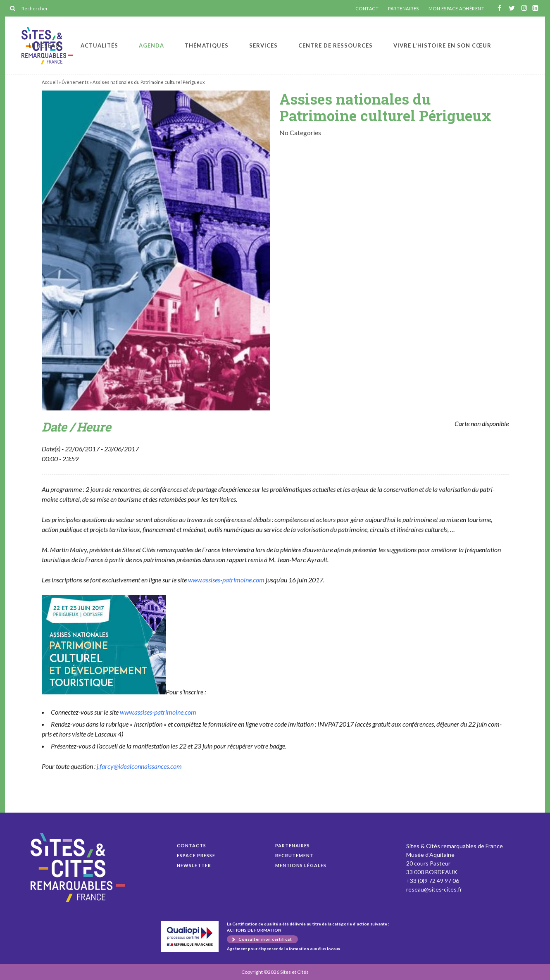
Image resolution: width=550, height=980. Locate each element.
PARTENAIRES (404, 9)
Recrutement (294, 855)
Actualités (99, 45)
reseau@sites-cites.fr (434, 889)
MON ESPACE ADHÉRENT (457, 9)
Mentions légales (301, 865)
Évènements (75, 82)
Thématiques (207, 45)
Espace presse (196, 855)
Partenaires (293, 845)
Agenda (151, 45)
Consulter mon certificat (265, 939)
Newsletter (194, 865)
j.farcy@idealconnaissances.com (139, 766)
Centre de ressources (336, 45)
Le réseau (44, 45)
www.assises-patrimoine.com (226, 580)
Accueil (50, 82)
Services (263, 45)
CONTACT (367, 9)
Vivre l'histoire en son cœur (442, 45)
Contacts (192, 845)
